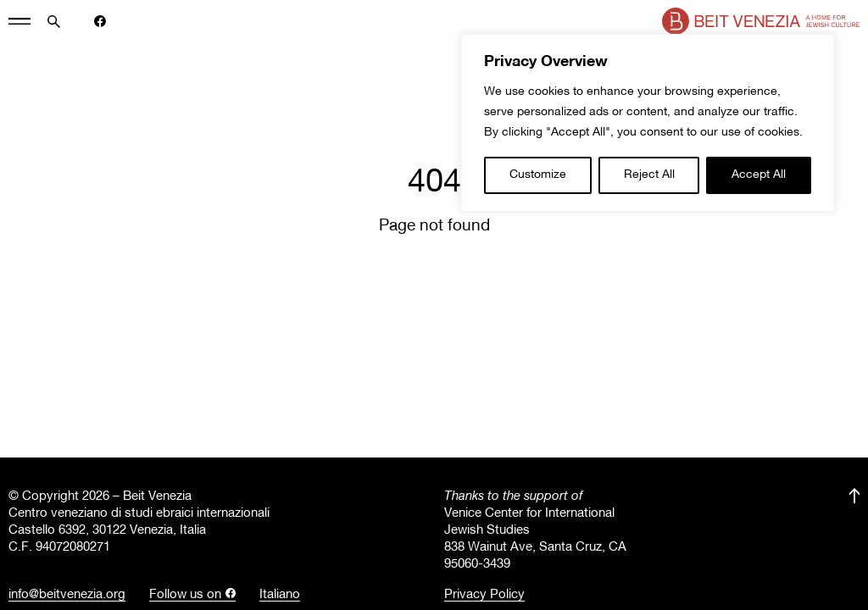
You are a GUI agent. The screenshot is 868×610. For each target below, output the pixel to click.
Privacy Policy (484, 595)
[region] (648, 123)
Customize (538, 175)
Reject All (649, 175)
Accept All (759, 175)
